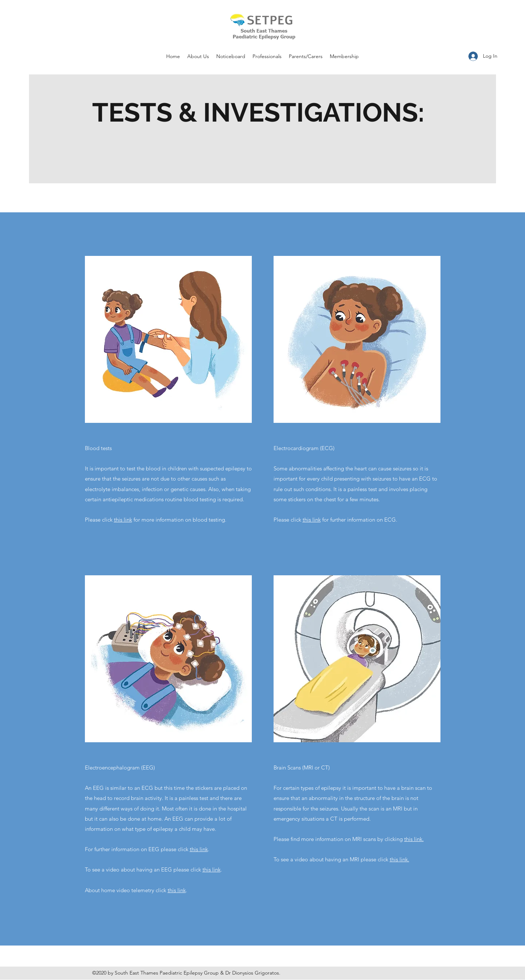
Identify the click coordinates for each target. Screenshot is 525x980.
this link (123, 520)
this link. (414, 839)
